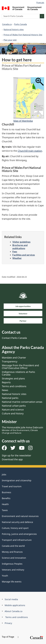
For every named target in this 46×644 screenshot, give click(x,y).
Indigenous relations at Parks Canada (18, 373)
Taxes (5, 510)
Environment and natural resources (20, 516)
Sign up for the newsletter (16, 455)
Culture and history (13, 413)
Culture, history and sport (15, 528)
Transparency (10, 361)
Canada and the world (13, 546)
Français (40, 3)
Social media (11, 599)
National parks (10, 398)
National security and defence (17, 522)
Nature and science (13, 410)
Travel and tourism (12, 486)
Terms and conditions (14, 386)
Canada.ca (7, 24)
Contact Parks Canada (14, 338)
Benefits (6, 498)
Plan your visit (10, 40)
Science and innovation (14, 558)
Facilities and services (24, 255)
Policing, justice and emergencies (19, 534)
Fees (15, 252)
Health (5, 504)
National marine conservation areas (22, 402)
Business (7, 492)
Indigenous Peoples (12, 564)
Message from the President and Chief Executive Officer (20, 367)
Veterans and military (13, 570)
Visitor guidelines (21, 242)
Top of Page (10, 637)
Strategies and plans (13, 378)
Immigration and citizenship (17, 480)
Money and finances (12, 552)
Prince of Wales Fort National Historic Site (23, 35)
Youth (5, 576)
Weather (17, 258)
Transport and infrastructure (17, 540)
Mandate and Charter (14, 358)
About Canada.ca (13, 611)
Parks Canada (20, 24)
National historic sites (14, 30)
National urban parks (14, 406)
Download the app (12, 459)
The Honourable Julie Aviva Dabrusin (22, 430)
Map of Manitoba (23, 121)
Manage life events (12, 582)
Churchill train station (30, 151)
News (5, 390)
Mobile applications (15, 605)
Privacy (8, 623)
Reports (6, 382)
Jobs (4, 474)
